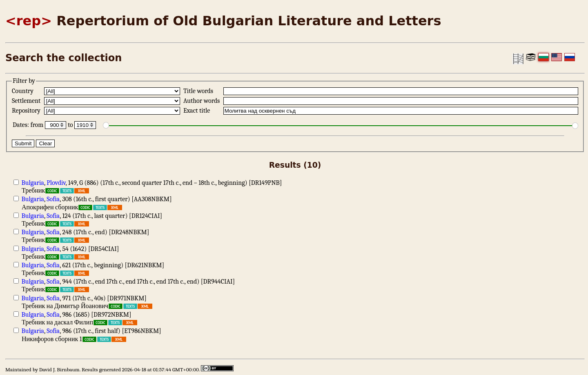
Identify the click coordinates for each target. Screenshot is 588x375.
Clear (45, 143)
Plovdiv (56, 183)
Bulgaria (33, 183)
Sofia (53, 199)
